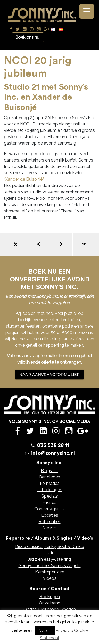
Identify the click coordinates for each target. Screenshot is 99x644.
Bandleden (50, 477)
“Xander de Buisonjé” (24, 179)
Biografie (49, 471)
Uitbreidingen (49, 490)
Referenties (50, 522)
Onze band (50, 603)
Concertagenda (49, 509)
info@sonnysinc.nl (53, 453)
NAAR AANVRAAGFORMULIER (49, 375)
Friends (49, 502)
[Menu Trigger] (87, 11)
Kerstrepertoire (50, 572)
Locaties (50, 515)
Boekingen (50, 597)
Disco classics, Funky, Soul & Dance (49, 547)
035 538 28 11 (53, 445)
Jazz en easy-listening (49, 559)
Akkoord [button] (45, 631)
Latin (49, 553)
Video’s (50, 578)
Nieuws (50, 528)
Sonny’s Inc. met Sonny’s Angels (50, 566)
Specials (50, 496)
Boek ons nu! (28, 37)
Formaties (50, 483)
